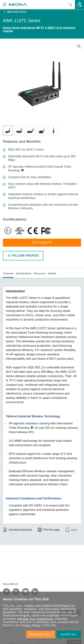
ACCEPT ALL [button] (69, 634)
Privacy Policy (31, 625)
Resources (40, 273)
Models (52, 273)
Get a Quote (42, 243)
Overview (8, 273)
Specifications (24, 273)
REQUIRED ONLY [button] (41, 634)
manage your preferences (35, 619)
